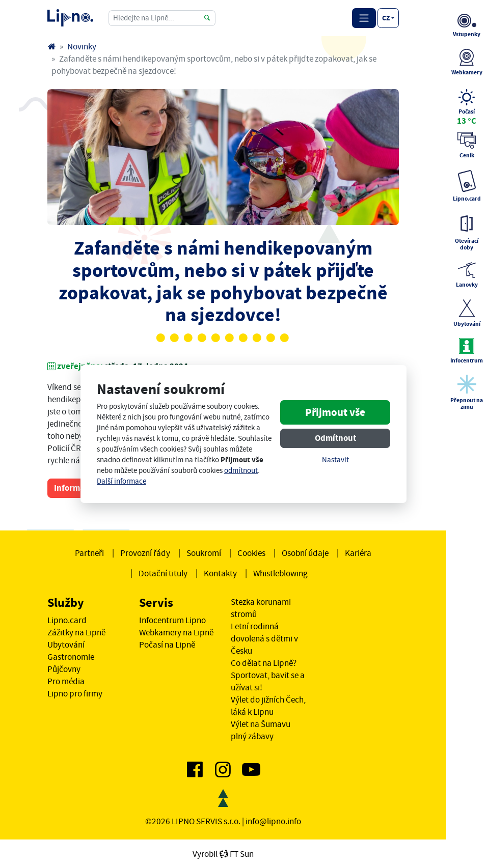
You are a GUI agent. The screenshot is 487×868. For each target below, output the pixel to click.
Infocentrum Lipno (172, 620)
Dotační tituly (163, 573)
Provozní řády (145, 553)
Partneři (89, 553)
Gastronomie (71, 657)
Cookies (251, 553)
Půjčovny (64, 669)
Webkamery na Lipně (176, 632)
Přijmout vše (335, 412)
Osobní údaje (305, 553)
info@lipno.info (273, 821)
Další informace (121, 481)
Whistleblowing (280, 573)
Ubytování (66, 645)
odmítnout (241, 471)
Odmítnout (335, 438)
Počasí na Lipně (167, 645)
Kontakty (220, 573)
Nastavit (335, 460)
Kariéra (358, 553)
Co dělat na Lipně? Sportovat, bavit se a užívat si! (268, 675)
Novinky (82, 46)
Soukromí (204, 553)
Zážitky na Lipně (76, 632)
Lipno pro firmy (75, 693)
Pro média (66, 681)
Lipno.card (67, 620)
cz (386, 18)
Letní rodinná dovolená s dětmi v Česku (264, 638)
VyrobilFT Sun (223, 854)
